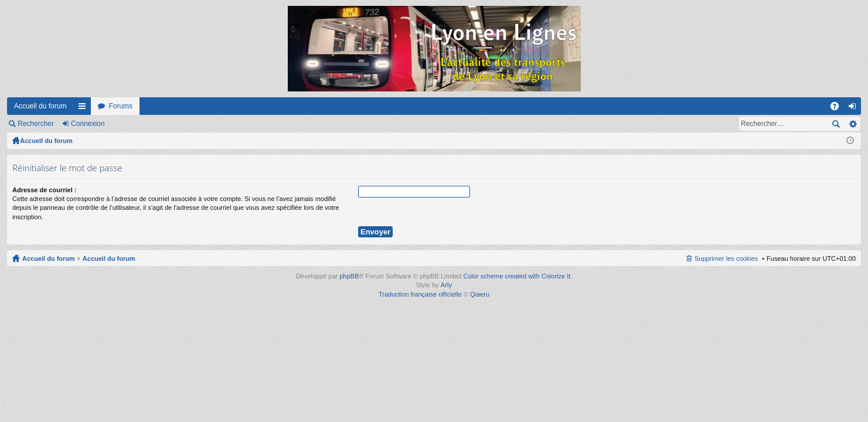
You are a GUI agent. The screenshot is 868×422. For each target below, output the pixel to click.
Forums (120, 106)
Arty (447, 285)
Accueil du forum (40, 106)
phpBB (349, 276)
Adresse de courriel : (44, 190)
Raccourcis (84, 108)
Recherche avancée (852, 124)
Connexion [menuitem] (855, 108)
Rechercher (36, 124)
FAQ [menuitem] (838, 108)
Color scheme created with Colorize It (517, 276)
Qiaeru (480, 294)
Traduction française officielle (420, 294)
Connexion (88, 124)
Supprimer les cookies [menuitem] (726, 258)
